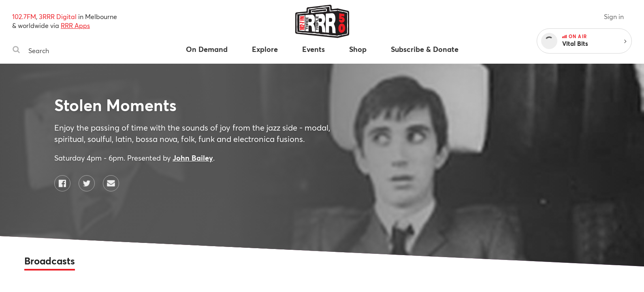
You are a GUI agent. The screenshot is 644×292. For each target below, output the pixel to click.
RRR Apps (75, 25)
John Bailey (193, 158)
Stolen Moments (115, 105)
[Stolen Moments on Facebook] (62, 183)
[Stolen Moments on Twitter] (87, 183)
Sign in (614, 16)
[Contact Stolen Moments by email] (111, 183)
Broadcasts (50, 261)
